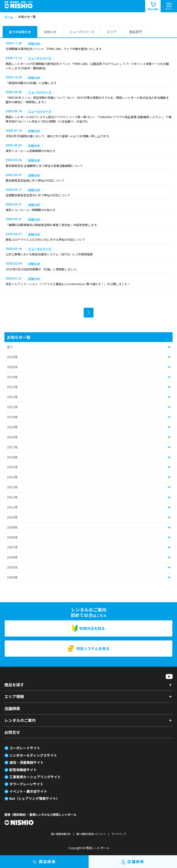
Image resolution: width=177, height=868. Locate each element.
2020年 (12, 417)
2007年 (12, 547)
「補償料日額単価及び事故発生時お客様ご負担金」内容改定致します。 (53, 225)
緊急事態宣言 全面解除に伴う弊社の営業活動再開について (44, 166)
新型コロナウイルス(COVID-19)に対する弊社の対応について (45, 239)
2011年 (12, 507)
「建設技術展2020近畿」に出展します (31, 83)
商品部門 (136, 32)
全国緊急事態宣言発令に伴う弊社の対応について (38, 195)
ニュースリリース (82, 32)
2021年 (12, 407)
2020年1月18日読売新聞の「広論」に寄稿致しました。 (42, 269)
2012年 (12, 497)
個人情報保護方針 (61, 834)
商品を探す (14, 685)
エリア (112, 32)
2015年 (12, 467)
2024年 (12, 377)
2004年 (12, 577)
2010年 (12, 517)
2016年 (12, 457)
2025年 (12, 367)
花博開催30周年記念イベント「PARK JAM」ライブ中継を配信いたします (54, 49)
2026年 (12, 357)
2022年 (12, 397)
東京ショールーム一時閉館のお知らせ (31, 210)
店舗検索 (12, 708)
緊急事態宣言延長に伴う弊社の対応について (35, 180)
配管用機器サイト (23, 770)
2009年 (12, 527)
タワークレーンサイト (26, 784)
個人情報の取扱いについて (91, 834)
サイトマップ (119, 834)
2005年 (12, 567)
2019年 (12, 427)
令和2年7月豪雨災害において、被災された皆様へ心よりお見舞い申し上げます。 (59, 136)
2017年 (12, 447)
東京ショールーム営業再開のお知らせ (31, 151)
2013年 (12, 487)
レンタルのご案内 (20, 720)
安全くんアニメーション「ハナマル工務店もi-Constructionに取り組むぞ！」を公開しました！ (68, 284)
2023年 (12, 387)
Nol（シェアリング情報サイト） (34, 798)
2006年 (12, 557)
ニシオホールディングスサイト (33, 755)
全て (10, 347)
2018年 (12, 437)
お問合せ (12, 732)
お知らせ (50, 32)
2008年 (12, 537)
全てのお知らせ (20, 32)
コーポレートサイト (25, 748)
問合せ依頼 (153, 6)
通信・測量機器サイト (26, 762)
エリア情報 (14, 696)
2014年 (12, 477)
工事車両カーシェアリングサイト (35, 777)
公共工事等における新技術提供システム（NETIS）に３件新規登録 (49, 254)
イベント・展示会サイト (28, 791)
